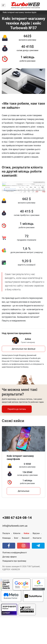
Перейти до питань (17, 409)
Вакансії (26, 538)
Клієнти (17, 533)
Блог (16, 538)
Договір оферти (9, 557)
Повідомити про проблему (14, 561)
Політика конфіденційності (15, 553)
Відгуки (36, 533)
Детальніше (24, 491)
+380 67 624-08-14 (17, 518)
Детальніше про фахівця (24, 349)
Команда (7, 538)
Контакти (37, 538)
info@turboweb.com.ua (15, 526)
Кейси (26, 533)
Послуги (6, 533)
